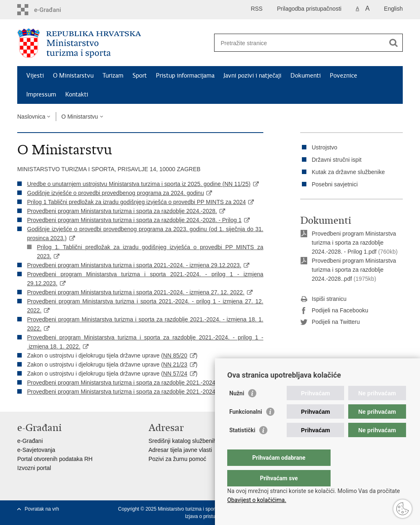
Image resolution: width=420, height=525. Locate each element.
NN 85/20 (175, 355)
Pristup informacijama (185, 76)
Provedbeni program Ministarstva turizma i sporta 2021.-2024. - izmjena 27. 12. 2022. (136, 292)
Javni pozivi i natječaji (252, 76)
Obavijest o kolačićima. (257, 500)
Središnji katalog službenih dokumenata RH (204, 441)
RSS (257, 9)
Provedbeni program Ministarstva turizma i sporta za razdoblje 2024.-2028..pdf (354, 270)
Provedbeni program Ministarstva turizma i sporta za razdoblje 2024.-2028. (122, 211)
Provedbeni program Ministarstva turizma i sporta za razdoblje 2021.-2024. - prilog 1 (134, 392)
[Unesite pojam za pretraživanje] (300, 43)
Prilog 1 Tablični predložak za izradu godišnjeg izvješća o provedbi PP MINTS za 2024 (136, 202)
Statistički (242, 447)
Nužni (237, 410)
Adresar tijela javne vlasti (180, 450)
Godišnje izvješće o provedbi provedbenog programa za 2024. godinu (115, 193)
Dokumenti (306, 76)
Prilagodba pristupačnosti (309, 9)
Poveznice (344, 76)
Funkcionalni (246, 428)
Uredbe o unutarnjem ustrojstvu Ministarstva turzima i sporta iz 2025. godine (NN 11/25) (139, 184)
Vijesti (35, 76)
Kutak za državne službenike (348, 172)
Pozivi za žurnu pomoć (177, 459)
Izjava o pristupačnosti (209, 516)
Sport (140, 76)
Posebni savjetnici (335, 184)
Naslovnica (31, 117)
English (393, 9)
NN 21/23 (175, 365)
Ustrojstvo (324, 147)
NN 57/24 (175, 374)
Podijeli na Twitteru (330, 322)
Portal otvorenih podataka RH (55, 459)
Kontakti (77, 94)
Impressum (41, 94)
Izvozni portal (34, 468)
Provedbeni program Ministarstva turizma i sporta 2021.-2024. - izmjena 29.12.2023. (134, 265)
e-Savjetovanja (36, 450)
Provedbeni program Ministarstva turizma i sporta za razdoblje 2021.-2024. (122, 383)
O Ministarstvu (73, 76)
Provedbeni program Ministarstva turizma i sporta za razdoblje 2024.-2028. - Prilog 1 (134, 220)
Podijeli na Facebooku (334, 311)
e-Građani (30, 441)
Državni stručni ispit (337, 160)
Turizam (113, 76)
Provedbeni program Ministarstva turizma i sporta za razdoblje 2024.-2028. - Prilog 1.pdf (354, 243)
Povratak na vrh (42, 509)
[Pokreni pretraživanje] (393, 43)
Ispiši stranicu (323, 299)
